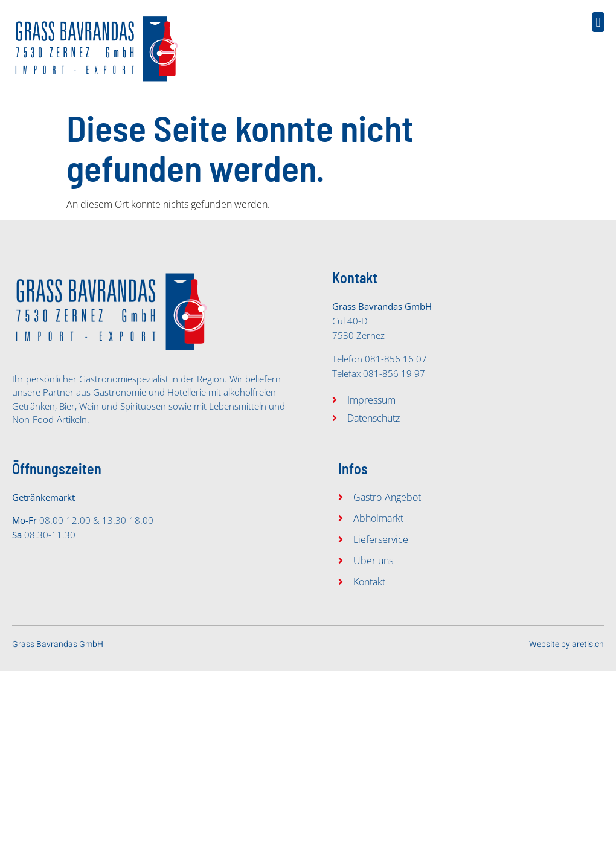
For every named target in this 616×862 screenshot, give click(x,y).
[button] (598, 22)
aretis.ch (588, 644)
